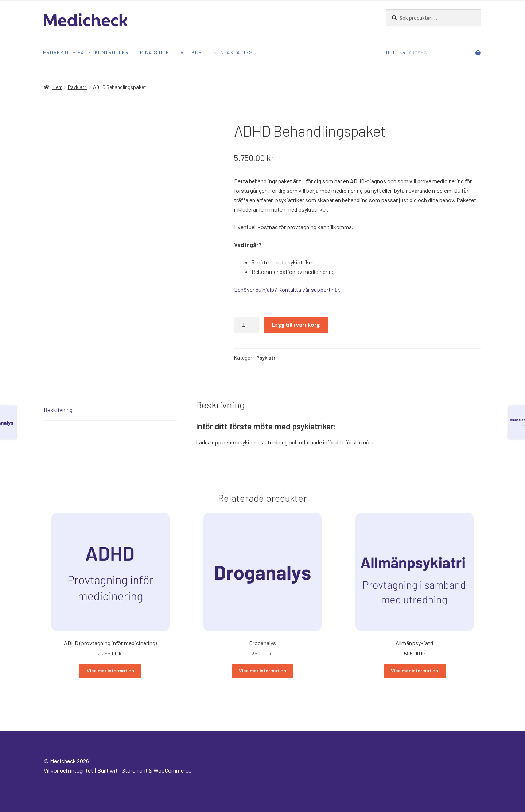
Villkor (191, 52)
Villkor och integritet (68, 770)
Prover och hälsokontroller (86, 52)
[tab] (110, 410)
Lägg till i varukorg (296, 325)
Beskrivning (58, 410)
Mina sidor (155, 52)
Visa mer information (110, 670)
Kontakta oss (233, 52)
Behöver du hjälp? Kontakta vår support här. (287, 289)
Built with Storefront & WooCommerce (144, 770)
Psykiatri (78, 87)
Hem (57, 87)
